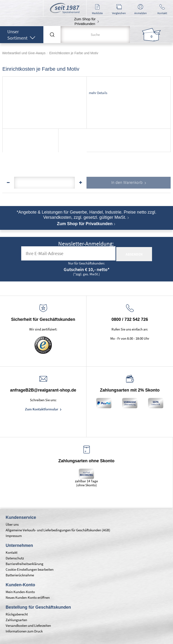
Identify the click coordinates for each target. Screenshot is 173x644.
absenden (134, 254)
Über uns (12, 524)
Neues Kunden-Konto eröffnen (28, 597)
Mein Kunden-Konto (20, 592)
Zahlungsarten (16, 620)
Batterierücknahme (20, 575)
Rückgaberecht (17, 614)
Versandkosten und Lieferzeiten (28, 625)
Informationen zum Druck (24, 631)
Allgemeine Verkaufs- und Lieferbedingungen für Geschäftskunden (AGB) (58, 530)
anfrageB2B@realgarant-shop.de (43, 390)
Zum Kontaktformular (42, 409)
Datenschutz (15, 558)
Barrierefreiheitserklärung (25, 564)
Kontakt (12, 552)
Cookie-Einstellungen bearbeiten (30, 569)
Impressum (14, 536)
